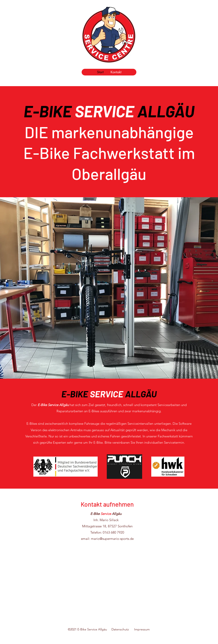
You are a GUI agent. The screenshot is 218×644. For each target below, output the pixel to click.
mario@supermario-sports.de (112, 539)
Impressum (142, 629)
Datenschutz (123, 629)
